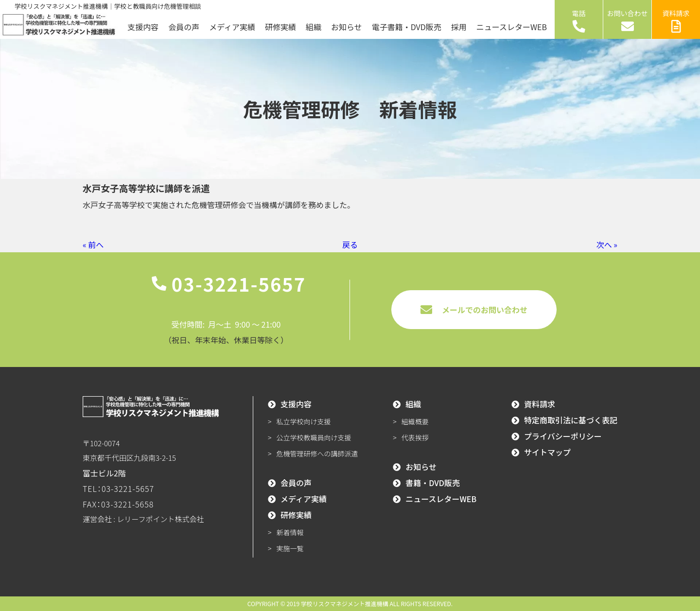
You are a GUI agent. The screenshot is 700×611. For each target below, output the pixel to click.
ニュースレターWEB (512, 27)
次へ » (607, 244)
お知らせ (347, 27)
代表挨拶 (415, 437)
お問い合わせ (628, 20)
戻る (350, 244)
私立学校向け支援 (304, 421)
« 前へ (93, 244)
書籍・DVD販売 (433, 483)
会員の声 (184, 27)
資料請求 (676, 20)
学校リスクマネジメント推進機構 (345, 603)
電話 (579, 20)
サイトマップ (547, 452)
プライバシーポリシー (563, 436)
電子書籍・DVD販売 (407, 27)
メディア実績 (232, 27)
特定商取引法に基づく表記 (571, 420)
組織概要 (415, 421)
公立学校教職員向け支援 (314, 437)
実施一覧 (290, 548)
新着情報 (290, 532)
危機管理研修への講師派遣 (317, 454)
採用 (459, 27)
